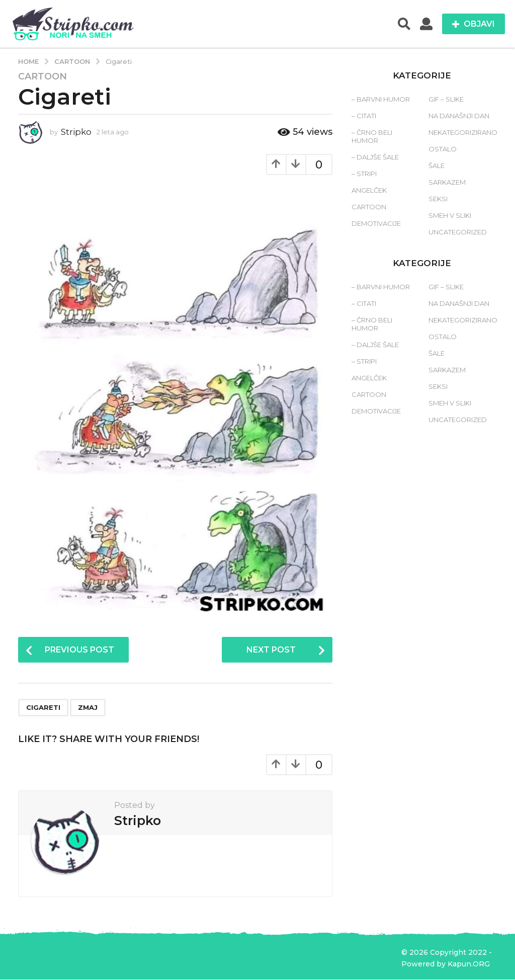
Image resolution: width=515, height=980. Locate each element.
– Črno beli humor (372, 136)
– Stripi (364, 174)
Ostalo (443, 149)
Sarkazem (447, 182)
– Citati (364, 116)
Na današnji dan (459, 116)
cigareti (43, 708)
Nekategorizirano (463, 132)
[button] (404, 24)
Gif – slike (446, 99)
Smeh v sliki (450, 215)
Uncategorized (458, 232)
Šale (437, 166)
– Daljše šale (375, 157)
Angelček (369, 190)
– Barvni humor (381, 99)
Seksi (438, 199)
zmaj (88, 708)
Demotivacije (376, 223)
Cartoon (42, 76)
